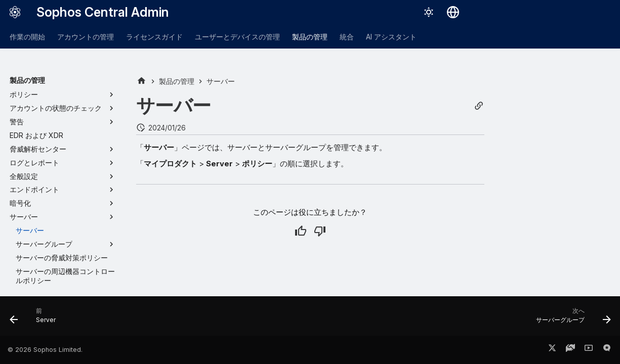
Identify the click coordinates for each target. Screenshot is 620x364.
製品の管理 (310, 37)
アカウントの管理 (86, 37)
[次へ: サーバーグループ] (570, 319)
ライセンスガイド (154, 37)
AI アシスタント (391, 37)
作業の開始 (27, 37)
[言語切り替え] (453, 12)
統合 (347, 37)
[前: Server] (36, 319)
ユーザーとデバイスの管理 (237, 37)
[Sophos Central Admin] (15, 12)
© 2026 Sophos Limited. (45, 350)
